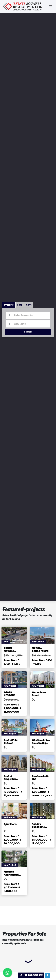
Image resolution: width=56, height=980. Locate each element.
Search (28, 329)
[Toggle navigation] (51, 6)
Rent (29, 302)
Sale (20, 302)
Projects (9, 302)
